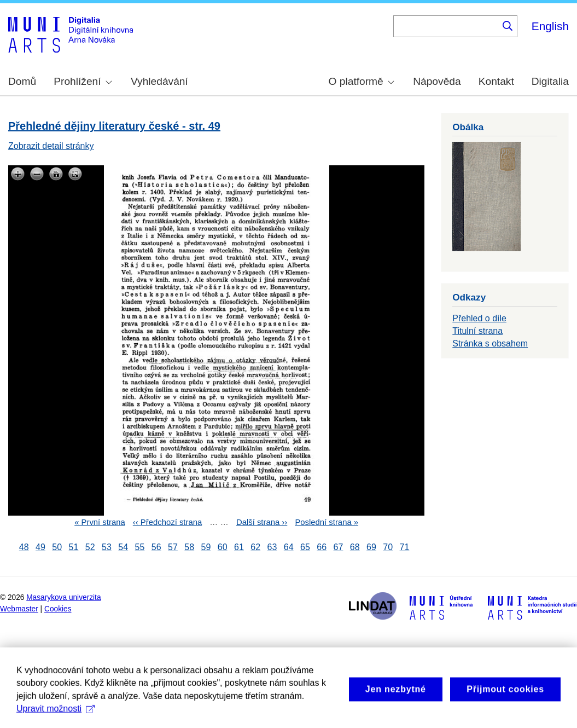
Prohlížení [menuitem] (83, 81)
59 (206, 547)
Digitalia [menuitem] (550, 81)
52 (90, 547)
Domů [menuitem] (22, 81)
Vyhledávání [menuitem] (159, 81)
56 (156, 547)
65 (305, 547)
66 (322, 547)
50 (57, 547)
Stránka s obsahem (490, 343)
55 (140, 547)
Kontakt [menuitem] (496, 81)
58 (189, 547)
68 (355, 547)
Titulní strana (477, 331)
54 (123, 547)
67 (339, 547)
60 (223, 547)
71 (405, 547)
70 (388, 547)
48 (24, 547)
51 (74, 547)
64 (289, 547)
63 (272, 547)
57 (173, 547)
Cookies (58, 609)
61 (239, 547)
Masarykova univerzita (63, 597)
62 (255, 547)
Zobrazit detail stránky (51, 146)
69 (371, 547)
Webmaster (19, 609)
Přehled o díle (479, 318)
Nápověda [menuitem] (437, 81)
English (550, 26)
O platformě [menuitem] (362, 81)
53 (107, 547)
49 (40, 547)
